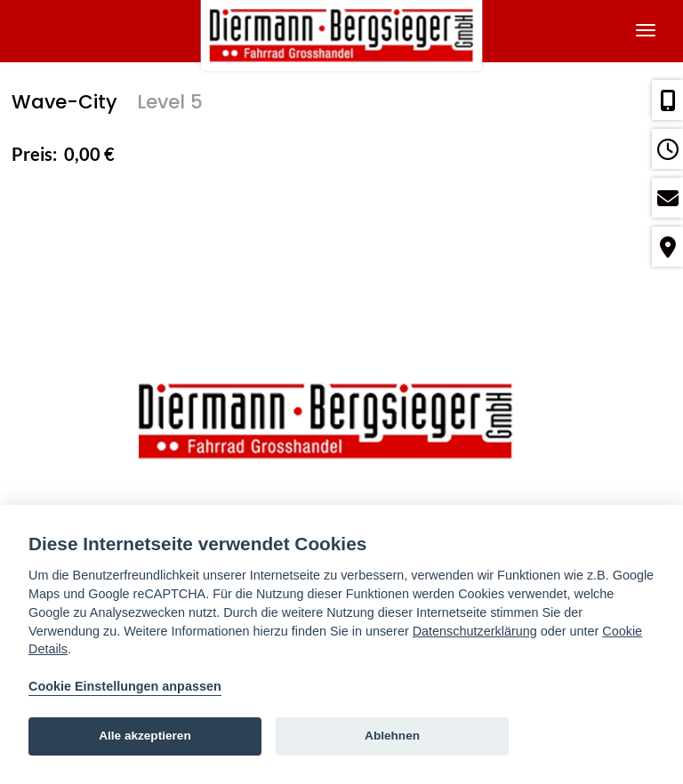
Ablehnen (392, 736)
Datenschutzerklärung (475, 631)
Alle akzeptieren (145, 736)
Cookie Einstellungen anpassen (125, 686)
